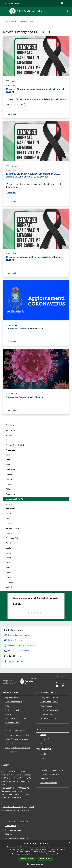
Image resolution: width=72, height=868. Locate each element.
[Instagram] (63, 686)
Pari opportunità (12, 528)
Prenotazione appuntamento (52, 770)
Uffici (7, 706)
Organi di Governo (13, 698)
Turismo (9, 577)
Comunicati (12, 166)
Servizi (8, 558)
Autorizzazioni (11, 752)
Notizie (43, 735)
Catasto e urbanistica (49, 714)
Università (10, 582)
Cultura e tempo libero (49, 702)
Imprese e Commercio (49, 710)
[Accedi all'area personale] (62, 3)
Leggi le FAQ (45, 778)
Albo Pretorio (11, 826)
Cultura (9, 479)
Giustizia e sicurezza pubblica (17, 735)
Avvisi (10, 81)
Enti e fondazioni (12, 710)
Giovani (9, 504)
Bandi (8, 455)
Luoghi (43, 754)
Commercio (10, 469)
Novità (14, 21)
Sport (8, 568)
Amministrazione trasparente (17, 821)
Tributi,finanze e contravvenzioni (18, 739)
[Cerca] (67, 11)
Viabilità (9, 587)
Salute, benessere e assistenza (18, 748)
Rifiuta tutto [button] (45, 859)
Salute (8, 548)
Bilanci (8, 465)
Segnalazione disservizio (50, 774)
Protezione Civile (12, 538)
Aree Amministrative (14, 702)
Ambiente (10, 435)
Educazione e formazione (15, 731)
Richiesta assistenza (49, 783)
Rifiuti (8, 543)
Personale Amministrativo (16, 719)
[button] (36, 864)
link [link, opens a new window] (59, 854)
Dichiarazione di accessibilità (17, 838)
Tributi (8, 572)
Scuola (8, 553)
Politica (9, 533)
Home (5, 21)
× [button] (69, 843)
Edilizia (9, 489)
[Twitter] (63, 683)
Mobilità (9, 518)
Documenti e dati (12, 723)
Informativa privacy (13, 830)
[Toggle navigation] (5, 11)
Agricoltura (10, 430)
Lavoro (8, 514)
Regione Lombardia (11, 3)
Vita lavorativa (46, 706)
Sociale (9, 563)
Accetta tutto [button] (27, 859)
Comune (9, 474)
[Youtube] (57, 686)
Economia (10, 484)
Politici (8, 714)
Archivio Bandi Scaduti (15, 445)
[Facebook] (57, 683)
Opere (8, 523)
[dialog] (36, 854)
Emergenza (10, 494)
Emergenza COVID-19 (14, 499)
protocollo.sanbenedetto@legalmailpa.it (18, 807)
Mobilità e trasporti (48, 719)
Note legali (10, 834)
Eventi (43, 758)
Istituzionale (11, 509)
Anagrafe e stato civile (49, 698)
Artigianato (10, 450)
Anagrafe (9, 440)
